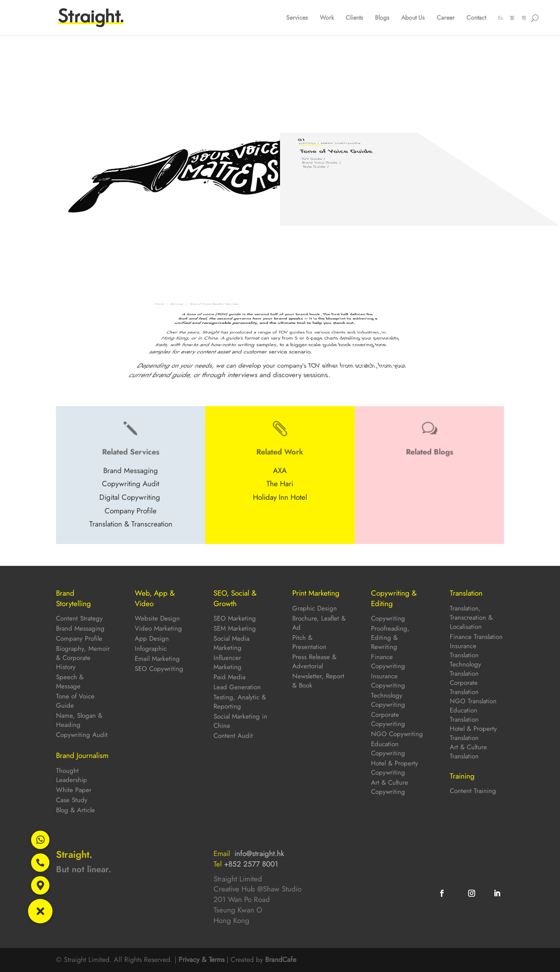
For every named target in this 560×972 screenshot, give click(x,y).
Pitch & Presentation (309, 642)
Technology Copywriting (388, 700)
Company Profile (79, 639)
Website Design (157, 618)
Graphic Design (315, 608)
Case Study (72, 800)
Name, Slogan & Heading (79, 720)
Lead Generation (237, 687)
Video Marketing (158, 628)
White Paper (74, 790)
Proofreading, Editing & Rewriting (390, 638)
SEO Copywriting (159, 669)
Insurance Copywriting (388, 681)
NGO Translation (473, 701)
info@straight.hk (259, 853)
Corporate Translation (464, 687)
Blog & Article (75, 810)
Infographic (151, 649)
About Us (413, 18)
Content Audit (233, 736)
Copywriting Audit (82, 735)
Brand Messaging (80, 628)
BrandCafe (281, 960)
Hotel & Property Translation (473, 733)
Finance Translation (476, 637)
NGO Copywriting (397, 734)
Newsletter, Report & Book (318, 681)
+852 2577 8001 (251, 864)
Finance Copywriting (388, 661)
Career (446, 18)
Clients (354, 18)
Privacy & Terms (201, 960)
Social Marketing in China (240, 721)
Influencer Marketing (227, 662)
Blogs (382, 18)
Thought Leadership (72, 775)
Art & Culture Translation (468, 752)
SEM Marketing (235, 628)
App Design (152, 639)
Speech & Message (70, 682)
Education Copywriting (388, 749)
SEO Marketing (235, 618)
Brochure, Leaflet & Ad (319, 623)
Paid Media (229, 677)
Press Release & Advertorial (314, 661)
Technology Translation (465, 669)
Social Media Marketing (231, 643)
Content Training (473, 791)
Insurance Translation (464, 651)
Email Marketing (157, 659)
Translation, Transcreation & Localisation (471, 618)
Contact (476, 18)
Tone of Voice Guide (75, 701)
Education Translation (464, 715)
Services (297, 18)
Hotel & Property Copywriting (395, 768)
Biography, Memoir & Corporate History (83, 658)
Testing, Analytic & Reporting (240, 702)
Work (327, 18)
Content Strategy (79, 618)
